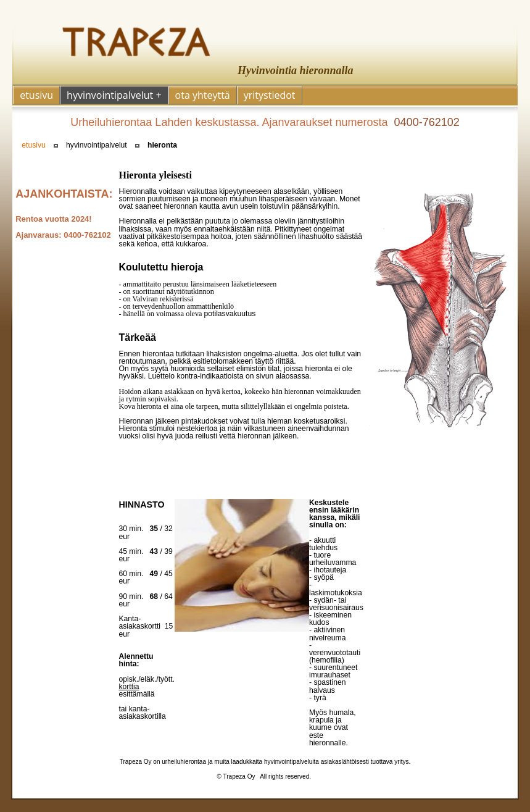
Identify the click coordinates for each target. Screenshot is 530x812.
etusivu (34, 145)
